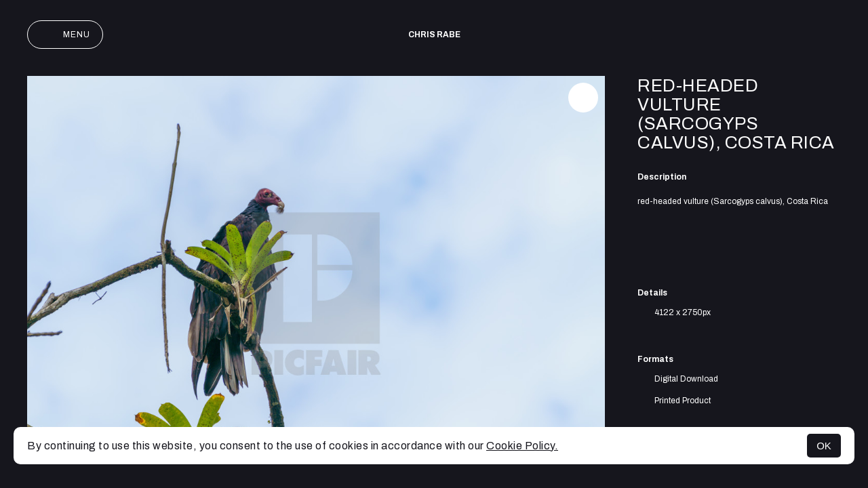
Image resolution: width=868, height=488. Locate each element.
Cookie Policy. (522, 446)
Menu (65, 35)
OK (824, 446)
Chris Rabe (434, 35)
